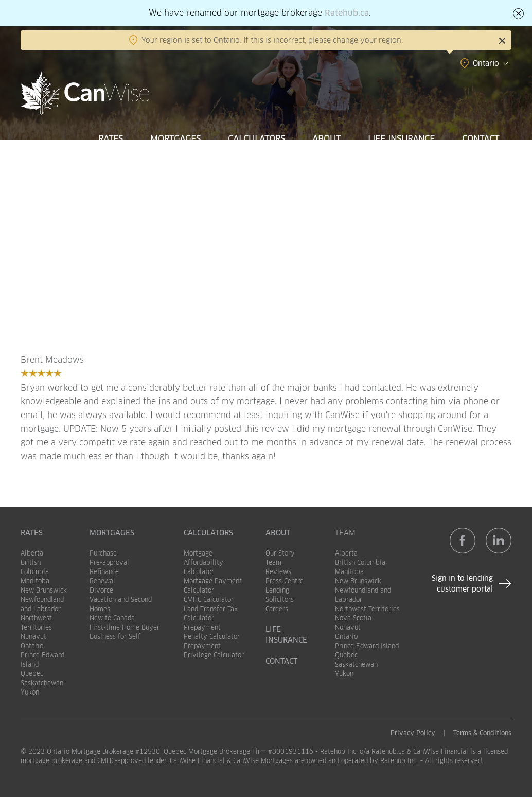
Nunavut (33, 637)
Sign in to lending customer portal (462, 584)
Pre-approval (109, 562)
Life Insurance (401, 139)
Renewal (102, 581)
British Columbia (360, 562)
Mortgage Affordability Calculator (203, 562)
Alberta (32, 553)
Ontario (32, 646)
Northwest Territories (367, 609)
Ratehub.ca (347, 13)
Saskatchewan (42, 683)
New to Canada (112, 618)
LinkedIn (499, 541)
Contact (481, 139)
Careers (277, 609)
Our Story (280, 553)
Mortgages (175, 139)
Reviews (278, 572)
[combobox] (450, 63)
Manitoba (35, 581)
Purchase (103, 553)
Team (273, 562)
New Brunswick (44, 590)
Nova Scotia (353, 618)
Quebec (32, 674)
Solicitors (280, 600)
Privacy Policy (413, 733)
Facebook (463, 541)
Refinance (104, 572)
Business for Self (115, 637)
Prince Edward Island (367, 646)
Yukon (30, 692)
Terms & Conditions (482, 733)
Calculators (256, 139)
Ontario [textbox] (486, 63)
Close (502, 41)
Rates (111, 139)
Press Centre (285, 581)
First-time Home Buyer (125, 627)
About (326, 139)
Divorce (101, 590)
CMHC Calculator (209, 600)
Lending (277, 590)
